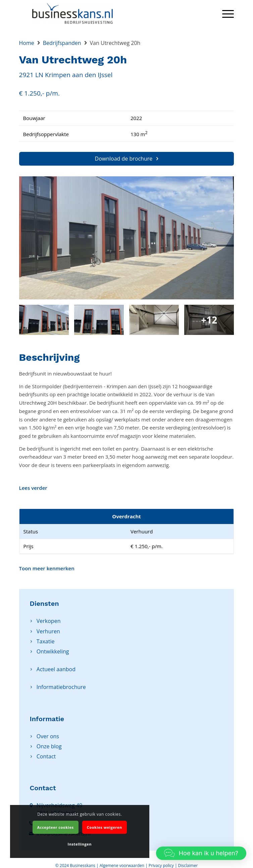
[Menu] (225, 13)
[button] (201, 853)
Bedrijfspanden (62, 43)
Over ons (48, 736)
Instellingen (80, 844)
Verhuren (48, 631)
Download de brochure (127, 159)
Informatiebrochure (61, 687)
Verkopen (49, 621)
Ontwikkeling (53, 651)
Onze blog (49, 746)
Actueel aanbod (56, 669)
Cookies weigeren (105, 827)
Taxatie (46, 641)
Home (27, 43)
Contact (46, 756)
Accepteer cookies (56, 827)
